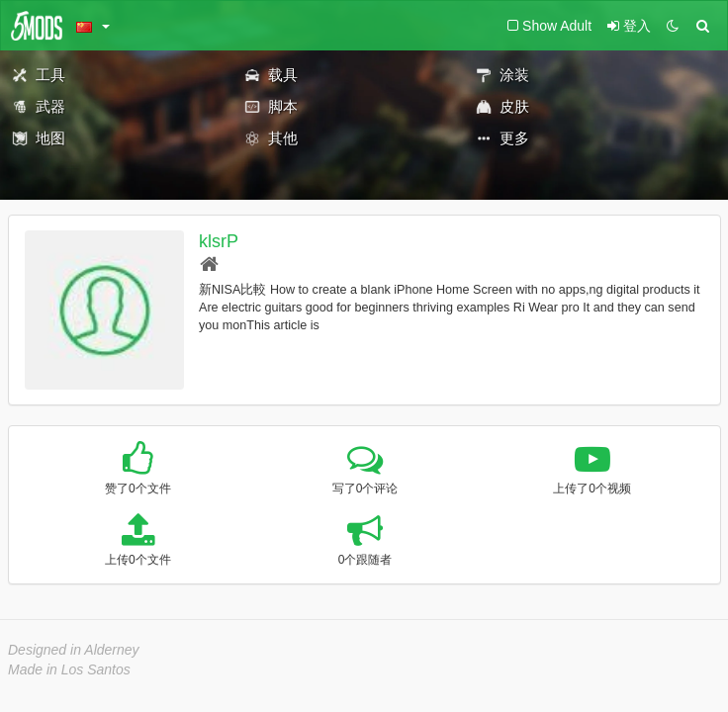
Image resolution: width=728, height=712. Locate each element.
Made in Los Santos (69, 669)
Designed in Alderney (74, 650)
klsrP (219, 241)
